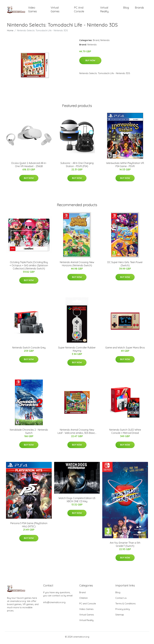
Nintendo (105, 42)
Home (10, 33)
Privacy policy (123, 611)
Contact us (121, 600)
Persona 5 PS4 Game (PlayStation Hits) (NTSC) (29, 527)
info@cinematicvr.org (54, 604)
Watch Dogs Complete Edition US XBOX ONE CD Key (77, 502)
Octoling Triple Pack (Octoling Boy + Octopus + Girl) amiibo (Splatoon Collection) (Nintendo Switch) (29, 267)
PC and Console (79, 11)
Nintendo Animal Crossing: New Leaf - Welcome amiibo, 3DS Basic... (77, 433)
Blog (126, 9)
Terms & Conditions (126, 606)
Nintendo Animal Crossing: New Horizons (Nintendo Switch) (77, 266)
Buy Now (90, 63)
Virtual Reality (104, 11)
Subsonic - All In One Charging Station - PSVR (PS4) (77, 167)
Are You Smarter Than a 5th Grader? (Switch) (125, 546)
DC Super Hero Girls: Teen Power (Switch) (125, 266)
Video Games (32, 11)
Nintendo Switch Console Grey (29, 350)
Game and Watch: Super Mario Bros (125, 350)
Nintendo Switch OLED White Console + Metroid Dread (125, 433)
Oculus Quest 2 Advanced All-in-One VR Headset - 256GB (29, 167)
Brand (96, 42)
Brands (139, 9)
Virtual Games (55, 11)
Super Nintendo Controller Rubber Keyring (77, 351)
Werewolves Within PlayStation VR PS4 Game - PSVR (125, 167)
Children (83, 600)
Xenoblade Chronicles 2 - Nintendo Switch (29, 433)
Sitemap (120, 617)
